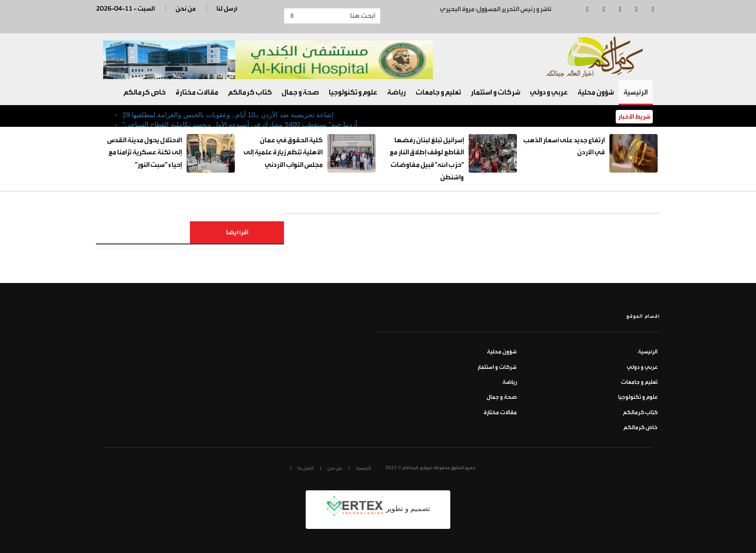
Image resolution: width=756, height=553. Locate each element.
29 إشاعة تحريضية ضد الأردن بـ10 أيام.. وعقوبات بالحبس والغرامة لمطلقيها (228, 115)
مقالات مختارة (197, 92)
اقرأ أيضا (237, 232)
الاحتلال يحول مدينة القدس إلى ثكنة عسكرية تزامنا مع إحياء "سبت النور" (144, 152)
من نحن (186, 8)
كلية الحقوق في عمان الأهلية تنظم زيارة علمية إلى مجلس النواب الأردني (283, 152)
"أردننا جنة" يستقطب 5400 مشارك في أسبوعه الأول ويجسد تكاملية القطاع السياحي (240, 124)
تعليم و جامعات (438, 92)
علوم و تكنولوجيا (353, 92)
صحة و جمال (300, 92)
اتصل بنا (305, 468)
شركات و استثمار (495, 92)
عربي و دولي (549, 92)
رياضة (397, 92)
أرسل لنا (227, 8)
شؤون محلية (596, 92)
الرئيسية (636, 92)
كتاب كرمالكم (250, 92)
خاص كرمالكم (145, 92)
